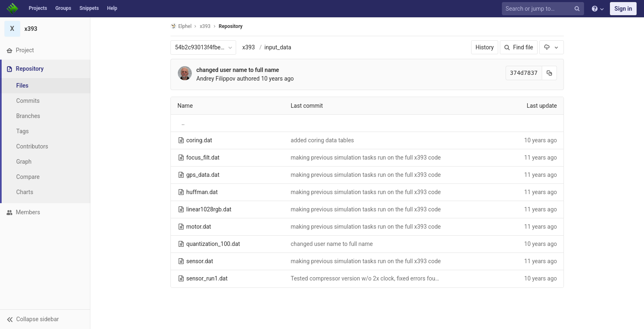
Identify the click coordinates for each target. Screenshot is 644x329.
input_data (278, 47)
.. (183, 123)
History (485, 47)
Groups (63, 8)
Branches (28, 116)
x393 (249, 47)
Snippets (89, 8)
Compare (28, 177)
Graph (24, 162)
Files (23, 86)
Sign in (623, 9)
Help (112, 8)
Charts (25, 192)
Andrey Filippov (216, 79)
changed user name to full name (238, 70)
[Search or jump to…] (544, 9)
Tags (23, 131)
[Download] (552, 47)
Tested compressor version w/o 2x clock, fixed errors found (366, 278)
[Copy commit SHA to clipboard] (550, 73)
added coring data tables (322, 140)
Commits (28, 101)
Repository (231, 26)
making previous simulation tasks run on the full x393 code (366, 158)
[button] (45, 319)
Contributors (32, 146)
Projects (38, 8)
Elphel (181, 26)
